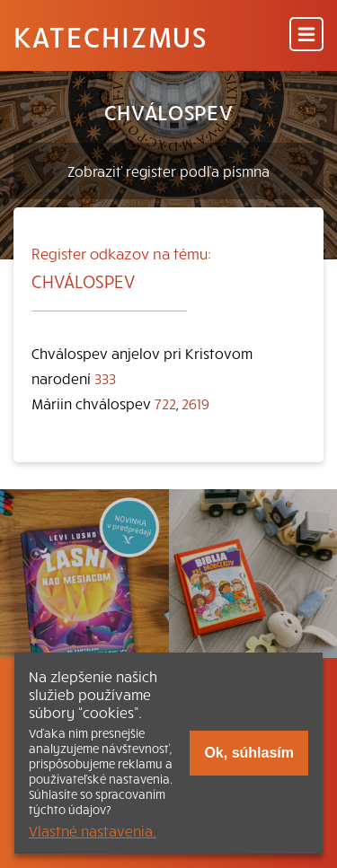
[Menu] (306, 35)
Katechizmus (111, 36)
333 (105, 378)
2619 (195, 403)
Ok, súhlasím (249, 753)
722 (165, 403)
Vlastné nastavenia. (93, 830)
